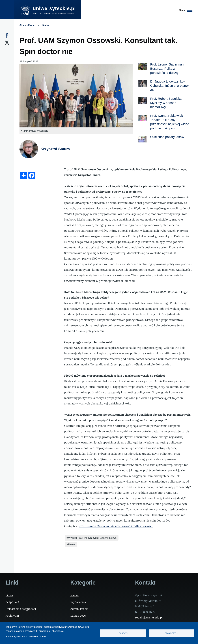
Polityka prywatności (15, 636)
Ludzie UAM (78, 616)
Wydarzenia (78, 602)
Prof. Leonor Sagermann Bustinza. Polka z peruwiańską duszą (168, 69)
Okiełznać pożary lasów (167, 137)
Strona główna (27, 25)
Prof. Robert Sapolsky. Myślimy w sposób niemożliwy (166, 103)
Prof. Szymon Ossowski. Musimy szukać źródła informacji (116, 526)
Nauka (46, 25)
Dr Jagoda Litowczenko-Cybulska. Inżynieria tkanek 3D (170, 86)
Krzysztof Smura (55, 149)
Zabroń (123, 633)
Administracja (79, 609)
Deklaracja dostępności (21, 609)
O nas (9, 595)
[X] (7, 43)
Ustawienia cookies (37, 636)
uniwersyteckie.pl (54, 8)
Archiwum (12, 616)
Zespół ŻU (12, 602)
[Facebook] (7, 35)
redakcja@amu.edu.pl (149, 617)
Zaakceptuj (171, 633)
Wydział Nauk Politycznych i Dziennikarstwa (92, 538)
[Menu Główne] (185, 10)
